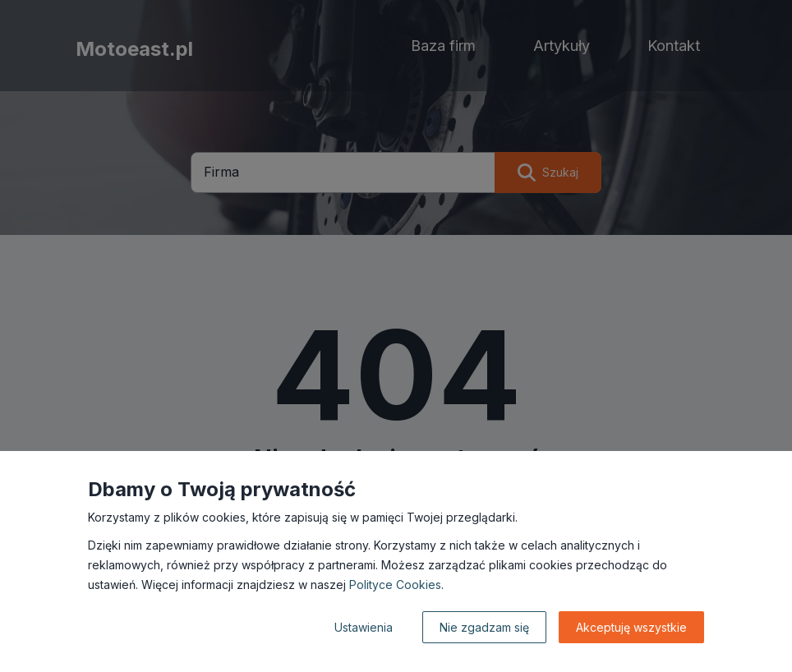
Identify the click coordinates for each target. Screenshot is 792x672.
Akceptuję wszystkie (631, 627)
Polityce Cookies (395, 585)
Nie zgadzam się (484, 627)
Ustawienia (364, 627)
